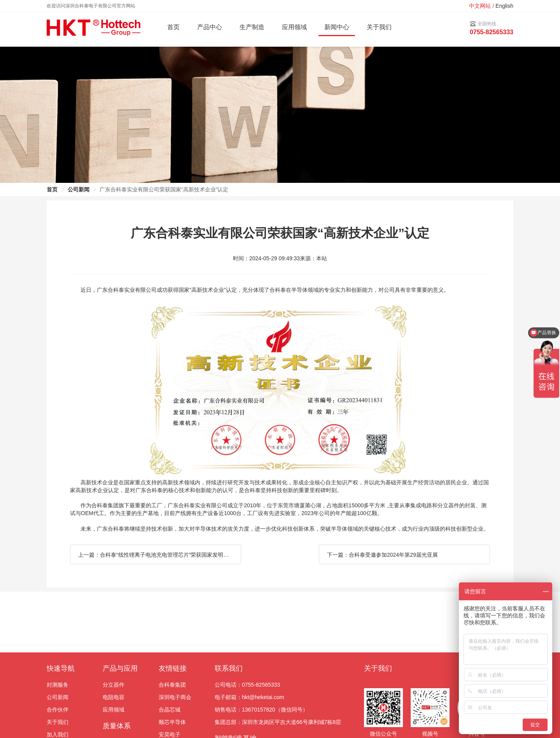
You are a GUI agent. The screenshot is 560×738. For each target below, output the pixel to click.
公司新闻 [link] (79, 189)
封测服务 (58, 685)
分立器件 (114, 685)
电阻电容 (114, 697)
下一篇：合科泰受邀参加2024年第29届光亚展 (382, 555)
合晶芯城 (170, 710)
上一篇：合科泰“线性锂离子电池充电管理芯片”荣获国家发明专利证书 (160, 555)
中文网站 (480, 6)
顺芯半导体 (172, 722)
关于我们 (379, 27)
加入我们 (58, 734)
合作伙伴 (58, 710)
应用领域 (114, 710)
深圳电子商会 (175, 697)
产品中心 (210, 27)
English (504, 6)
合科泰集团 (172, 685)
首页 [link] (52, 189)
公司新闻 (58, 697)
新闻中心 (337, 27)
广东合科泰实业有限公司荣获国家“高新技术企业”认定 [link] (164, 189)
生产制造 (252, 27)
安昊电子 (170, 734)
